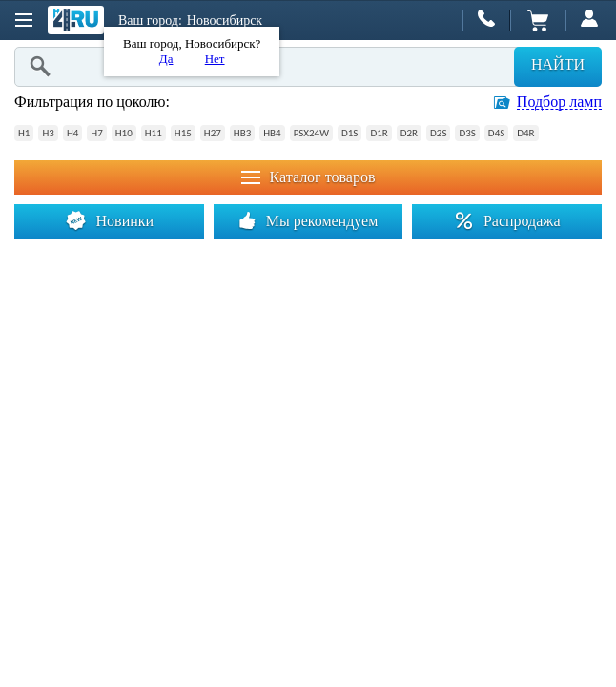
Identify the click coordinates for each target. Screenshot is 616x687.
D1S (349, 133)
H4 (72, 133)
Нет (215, 59)
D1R (379, 133)
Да (166, 59)
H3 (48, 133)
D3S (467, 133)
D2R (409, 133)
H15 (183, 133)
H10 (124, 133)
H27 (213, 133)
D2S (438, 133)
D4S (496, 133)
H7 (96, 133)
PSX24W (311, 133)
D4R (525, 133)
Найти (558, 64)
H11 (154, 133)
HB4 (272, 133)
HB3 (242, 133)
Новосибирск (225, 21)
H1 (24, 133)
